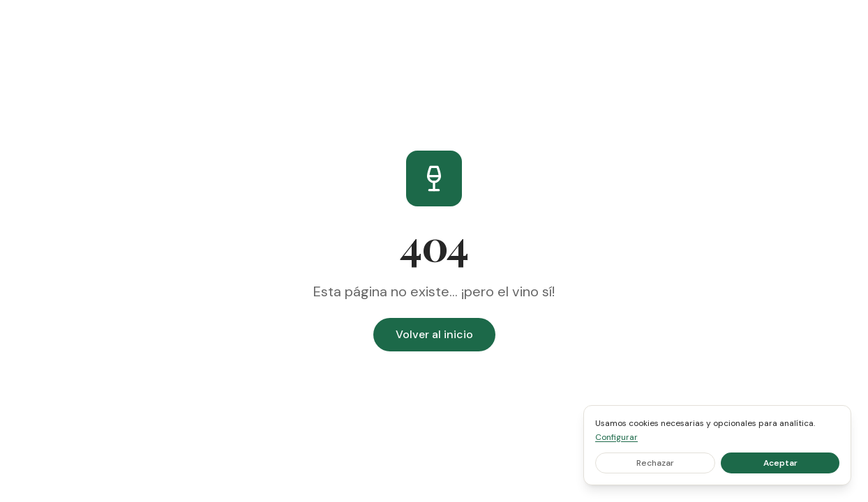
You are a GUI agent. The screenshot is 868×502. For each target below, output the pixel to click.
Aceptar (780, 463)
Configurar (616, 437)
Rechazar (655, 463)
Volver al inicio (434, 334)
